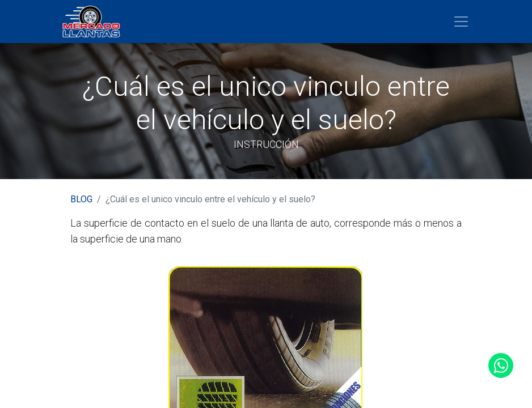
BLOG (81, 199)
